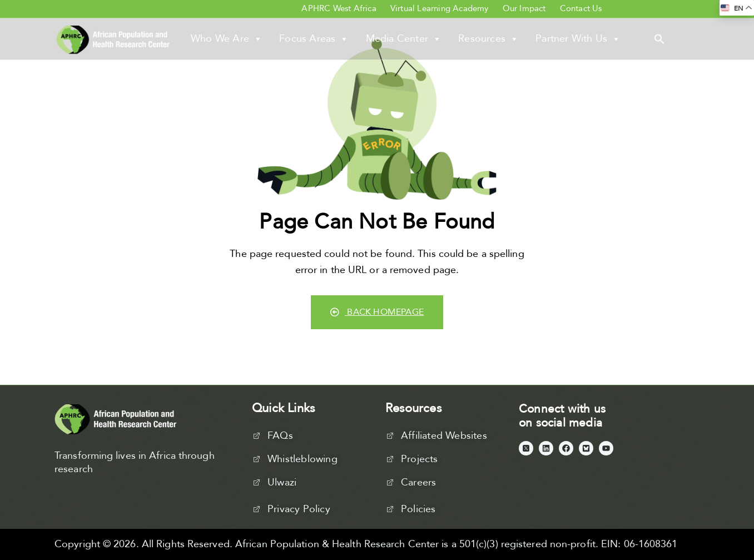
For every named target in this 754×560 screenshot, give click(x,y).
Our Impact (524, 8)
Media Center (404, 39)
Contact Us (581, 8)
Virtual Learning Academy (440, 8)
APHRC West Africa (339, 8)
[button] (659, 38)
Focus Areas (314, 39)
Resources (488, 39)
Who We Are (227, 39)
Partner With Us (578, 39)
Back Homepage (377, 312)
